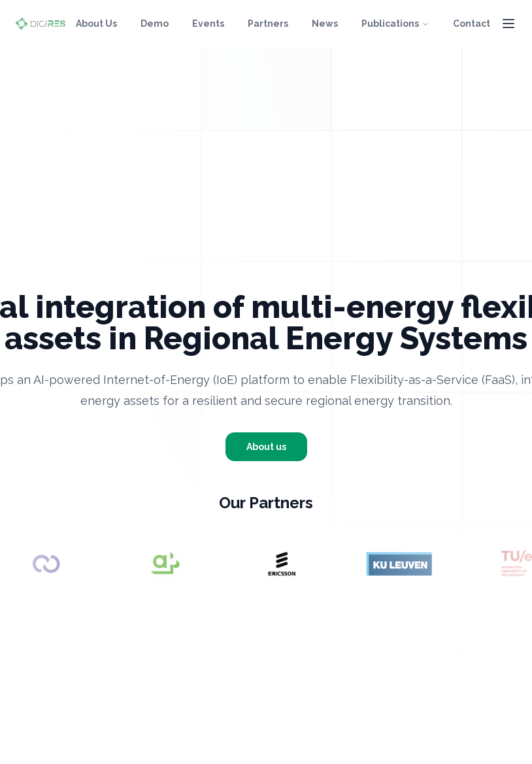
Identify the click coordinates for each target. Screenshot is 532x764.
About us (266, 447)
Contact (472, 24)
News (325, 24)
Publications (395, 24)
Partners (268, 24)
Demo (155, 24)
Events (208, 24)
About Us (96, 24)
